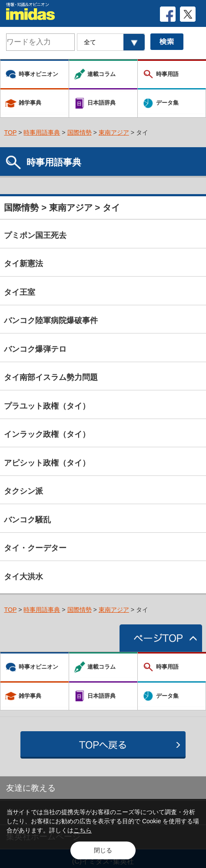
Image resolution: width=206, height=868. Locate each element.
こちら (83, 830)
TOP (10, 132)
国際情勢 (80, 132)
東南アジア (114, 132)
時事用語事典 (42, 132)
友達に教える (31, 788)
